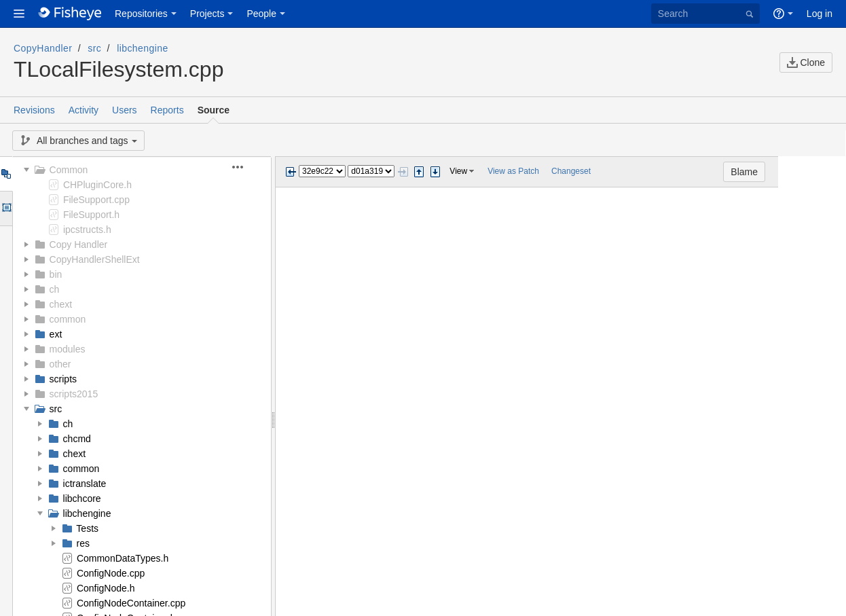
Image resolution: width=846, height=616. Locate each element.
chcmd (77, 439)
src (94, 48)
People (261, 14)
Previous (291, 172)
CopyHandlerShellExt (95, 259)
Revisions (34, 110)
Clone (806, 62)
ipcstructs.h (87, 230)
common (68, 319)
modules (68, 349)
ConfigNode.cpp (111, 573)
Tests (87, 528)
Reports (167, 110)
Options (6, 209)
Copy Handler (79, 244)
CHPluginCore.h (97, 185)
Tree (6, 174)
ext (56, 334)
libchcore (82, 499)
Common (69, 170)
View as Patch (513, 171)
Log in (820, 14)
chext (61, 304)
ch (55, 289)
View (458, 171)
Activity (84, 110)
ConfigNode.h (106, 588)
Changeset (571, 171)
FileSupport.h (91, 215)
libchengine (142, 48)
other (60, 364)
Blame (812, 172)
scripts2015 (74, 394)
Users (125, 110)
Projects (207, 14)
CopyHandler (43, 48)
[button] (19, 14)
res (83, 543)
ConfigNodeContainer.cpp (131, 603)
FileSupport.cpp (96, 200)
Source (214, 110)
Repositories (141, 14)
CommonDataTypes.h (123, 558)
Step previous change (419, 172)
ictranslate (85, 484)
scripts (63, 379)
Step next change (435, 172)
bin (56, 274)
